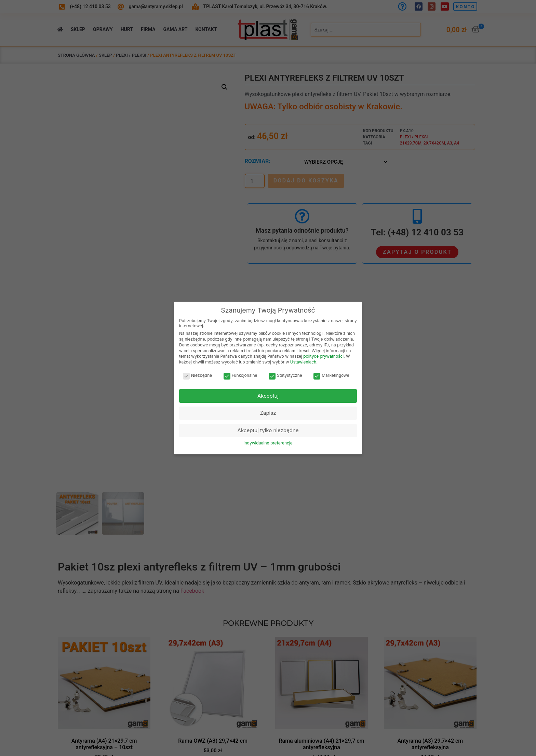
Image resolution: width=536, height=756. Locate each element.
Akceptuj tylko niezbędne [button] (268, 430)
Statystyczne (285, 375)
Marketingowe (331, 375)
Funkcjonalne (240, 375)
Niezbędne (197, 375)
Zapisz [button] (268, 413)
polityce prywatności (323, 356)
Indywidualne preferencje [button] (268, 443)
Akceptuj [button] (268, 396)
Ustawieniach (303, 362)
